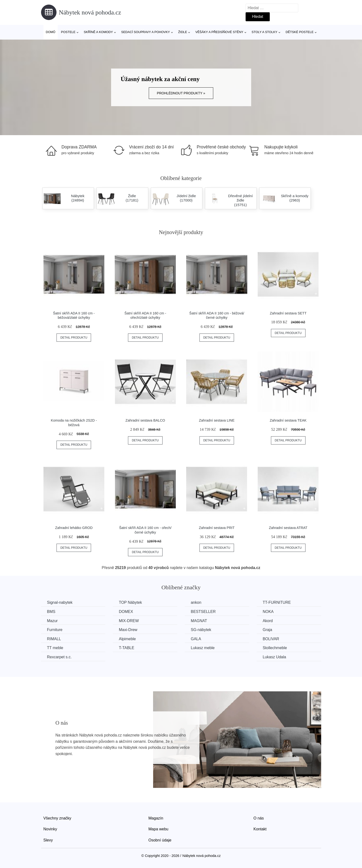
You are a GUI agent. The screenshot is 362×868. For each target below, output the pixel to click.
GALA (196, 639)
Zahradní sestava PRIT (217, 528)
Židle (183, 32)
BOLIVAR (271, 639)
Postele (68, 32)
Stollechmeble (275, 648)
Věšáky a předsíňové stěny (219, 32)
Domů (51, 32)
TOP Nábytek (130, 602)
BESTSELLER (203, 612)
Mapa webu (159, 829)
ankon (196, 602)
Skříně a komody (98, 32)
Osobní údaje (160, 840)
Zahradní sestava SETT (288, 313)
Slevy (48, 840)
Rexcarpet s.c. (59, 657)
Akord (268, 621)
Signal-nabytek (60, 602)
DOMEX (126, 612)
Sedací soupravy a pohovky (146, 32)
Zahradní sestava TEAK (288, 420)
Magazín (156, 818)
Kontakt (260, 829)
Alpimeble (127, 639)
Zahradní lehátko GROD (74, 528)
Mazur (52, 621)
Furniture (55, 630)
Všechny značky (57, 818)
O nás (259, 818)
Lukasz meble (203, 648)
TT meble (55, 648)
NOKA (268, 612)
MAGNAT (199, 621)
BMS (51, 612)
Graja (267, 630)
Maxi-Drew (128, 630)
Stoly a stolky (265, 32)
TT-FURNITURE (277, 602)
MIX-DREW (129, 621)
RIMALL (54, 639)
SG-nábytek (201, 630)
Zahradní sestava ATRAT (288, 528)
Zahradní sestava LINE (217, 420)
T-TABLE (127, 648)
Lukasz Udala (274, 657)
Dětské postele (300, 32)
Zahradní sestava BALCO (145, 420)
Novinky (50, 829)
